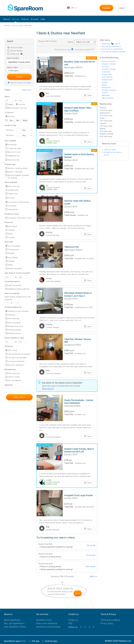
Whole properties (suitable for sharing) (18, 177)
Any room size (14, 186)
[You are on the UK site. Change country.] (72, 8)
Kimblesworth (107, 80)
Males (10, 234)
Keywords (9, 385)
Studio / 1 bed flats (15, 172)
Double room (13, 190)
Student (11, 253)
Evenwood (106, 72)
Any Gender (13, 257)
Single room (13, 194)
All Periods (12, 145)
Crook (102, 118)
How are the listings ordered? (114, 52)
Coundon (106, 66)
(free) (15, 641)
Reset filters (27, 90)
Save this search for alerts (19, 83)
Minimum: (10, 130)
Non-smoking (14, 318)
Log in (122, 8)
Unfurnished (13, 209)
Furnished (12, 206)
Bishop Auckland (109, 61)
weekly (11, 104)
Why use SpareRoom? (14, 623)
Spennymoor (105, 113)
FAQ (70, 623)
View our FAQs (110, 150)
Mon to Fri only (14, 152)
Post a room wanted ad (47, 623)
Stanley (103, 129)
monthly (22, 104)
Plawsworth (106, 87)
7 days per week (15, 148)
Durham (103, 108)
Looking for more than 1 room (19, 218)
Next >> (94, 576)
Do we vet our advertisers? (112, 49)
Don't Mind (13, 226)
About (12, 620)
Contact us (73, 620)
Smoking (12, 315)
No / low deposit (14, 380)
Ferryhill (103, 123)
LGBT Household (15, 285)
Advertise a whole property (48, 627)
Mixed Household (15, 268)
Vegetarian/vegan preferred (19, 289)
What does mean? (111, 44)
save (78, 593)
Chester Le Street (109, 64)
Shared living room (15, 326)
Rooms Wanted (16, 51)
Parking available (14, 330)
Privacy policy (107, 623)
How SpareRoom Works (15, 627)
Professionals (13, 249)
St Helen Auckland (109, 90)
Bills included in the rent (17, 108)
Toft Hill (105, 93)
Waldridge (106, 95)
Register (106, 8)
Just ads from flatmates (17, 358)
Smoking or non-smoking (18, 311)
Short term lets (14, 160)
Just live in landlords (16, 361)
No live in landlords (16, 365)
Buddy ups (16, 54)
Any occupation (14, 246)
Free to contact (14, 377)
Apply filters (19, 397)
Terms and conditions (110, 620)
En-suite (11, 198)
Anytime (11, 116)
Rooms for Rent (16, 48)
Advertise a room (44, 620)
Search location (13, 58)
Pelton (104, 85)
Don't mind (12, 350)
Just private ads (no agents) (19, 354)
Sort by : (82, 42)
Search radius (12, 67)
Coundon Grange (109, 69)
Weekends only (14, 156)
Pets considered (14, 323)
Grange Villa (107, 74)
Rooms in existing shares (18, 168)
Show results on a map (64, 50)
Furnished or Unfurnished (18, 202)
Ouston (105, 82)
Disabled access (14, 333)
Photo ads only (14, 373)
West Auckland (108, 98)
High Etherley (107, 77)
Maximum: (10, 135)
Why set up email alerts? (111, 46)
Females (11, 230)
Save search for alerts (85, 50)
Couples (11, 237)
